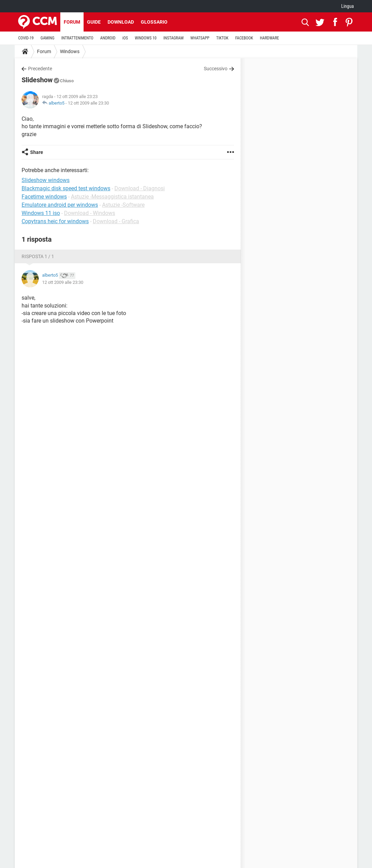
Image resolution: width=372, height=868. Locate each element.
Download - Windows (90, 213)
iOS (125, 38)
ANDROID (108, 38)
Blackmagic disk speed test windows (66, 188)
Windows (70, 51)
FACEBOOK (244, 38)
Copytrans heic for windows (55, 221)
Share (37, 152)
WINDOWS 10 (146, 38)
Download (121, 22)
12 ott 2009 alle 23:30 (88, 103)
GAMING (47, 38)
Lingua (348, 6)
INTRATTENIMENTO (77, 38)
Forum (72, 22)
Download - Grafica (116, 221)
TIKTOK (222, 38)
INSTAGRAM (173, 38)
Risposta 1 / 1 (38, 256)
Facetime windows (44, 197)
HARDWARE (270, 38)
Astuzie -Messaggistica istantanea (112, 197)
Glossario (154, 22)
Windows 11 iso (41, 213)
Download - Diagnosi (140, 188)
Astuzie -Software (123, 205)
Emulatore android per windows (60, 205)
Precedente (40, 69)
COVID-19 (26, 38)
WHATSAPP (200, 38)
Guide (94, 22)
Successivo (216, 69)
